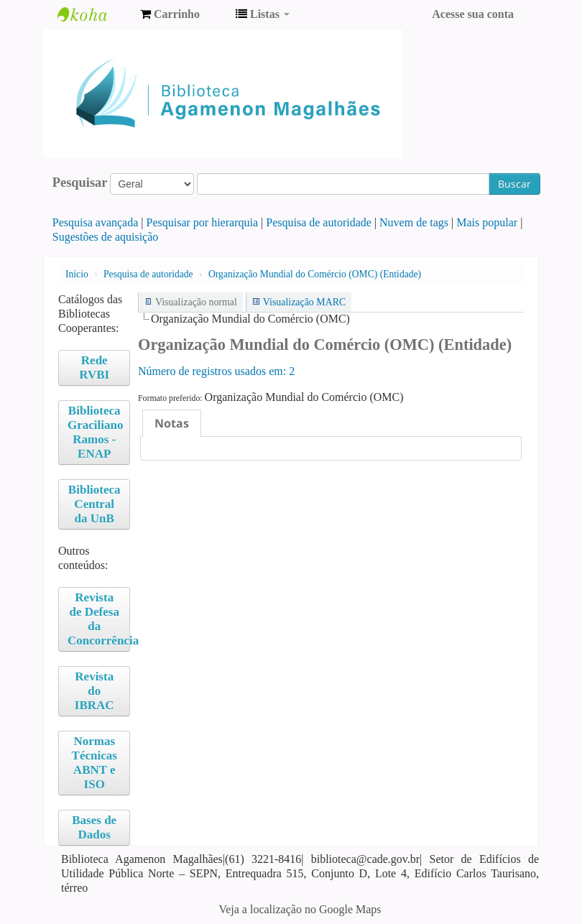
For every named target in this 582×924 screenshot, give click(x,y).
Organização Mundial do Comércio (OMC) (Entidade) (315, 274)
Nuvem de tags (414, 222)
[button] (170, 14)
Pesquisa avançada (96, 222)
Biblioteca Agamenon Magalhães (93, 14)
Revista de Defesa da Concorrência (99, 619)
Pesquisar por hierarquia (203, 222)
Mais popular (487, 222)
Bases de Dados (94, 827)
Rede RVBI (94, 368)
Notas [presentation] (172, 423)
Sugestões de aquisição (106, 237)
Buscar (514, 184)
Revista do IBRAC (94, 691)
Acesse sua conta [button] (473, 14)
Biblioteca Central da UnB (94, 504)
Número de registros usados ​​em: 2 (216, 371)
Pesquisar (80, 183)
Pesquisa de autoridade (319, 222)
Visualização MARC (304, 302)
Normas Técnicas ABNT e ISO (94, 763)
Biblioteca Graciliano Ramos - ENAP (95, 432)
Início (77, 274)
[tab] (172, 423)
